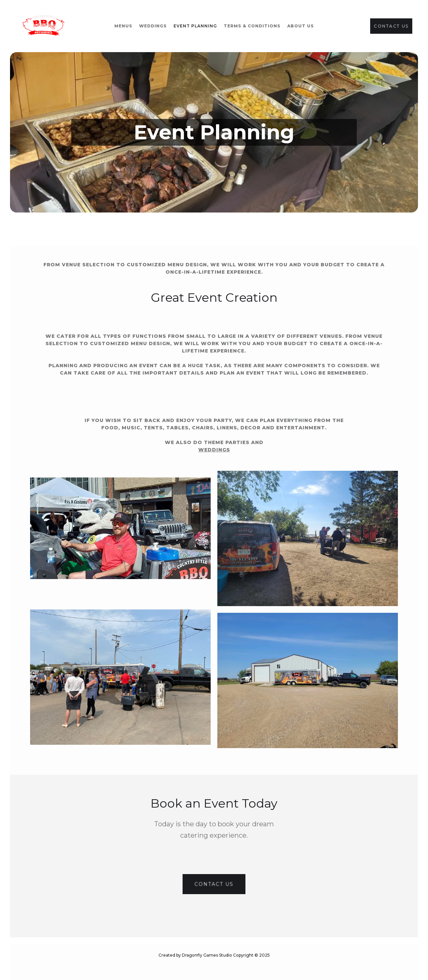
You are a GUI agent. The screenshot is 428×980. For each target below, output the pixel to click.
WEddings (153, 26)
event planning (195, 26)
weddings (214, 450)
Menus (123, 26)
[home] (44, 26)
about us (301, 26)
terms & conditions (252, 26)
